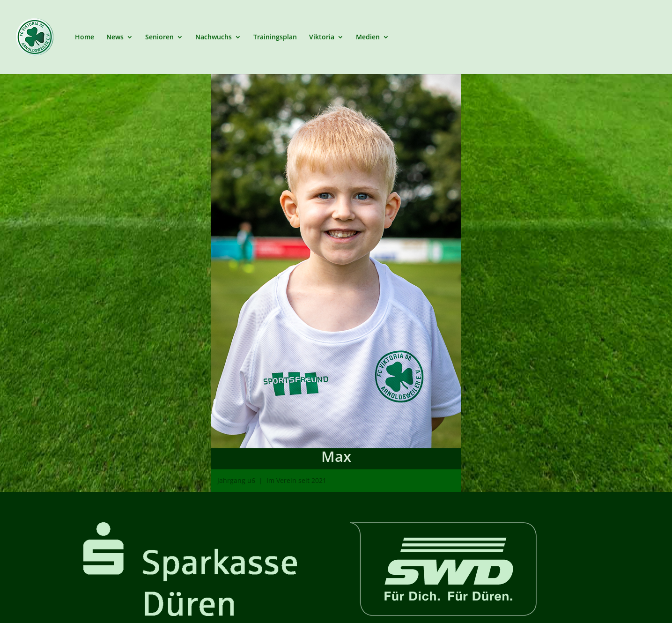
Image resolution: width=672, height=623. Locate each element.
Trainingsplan (275, 37)
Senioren (159, 37)
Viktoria (322, 37)
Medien (368, 37)
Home (85, 37)
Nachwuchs (214, 37)
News (115, 37)
